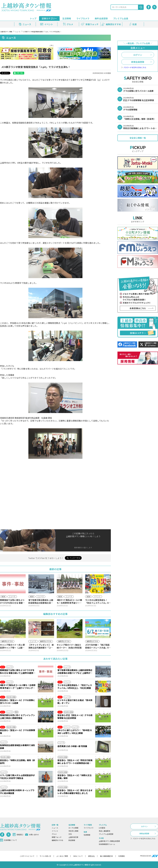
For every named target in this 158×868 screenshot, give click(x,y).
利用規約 (122, 856)
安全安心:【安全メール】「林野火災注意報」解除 (74, 777)
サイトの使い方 (45, 856)
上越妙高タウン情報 (6, 32)
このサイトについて (27, 856)
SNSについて (78, 856)
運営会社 (91, 856)
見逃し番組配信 (104, 831)
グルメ (54, 834)
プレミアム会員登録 (106, 834)
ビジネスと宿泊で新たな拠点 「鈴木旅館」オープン (75, 702)
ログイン (138, 55)
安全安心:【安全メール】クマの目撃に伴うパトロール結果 (18, 702)
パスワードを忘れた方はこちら (135, 67)
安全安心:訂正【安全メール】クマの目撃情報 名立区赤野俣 (75, 717)
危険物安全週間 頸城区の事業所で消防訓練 (17, 747)
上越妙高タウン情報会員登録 (109, 841)
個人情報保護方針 (107, 856)
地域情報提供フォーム (107, 844)
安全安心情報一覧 (138, 138)
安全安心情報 (73, 831)
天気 (70, 834)
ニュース (18, 32)
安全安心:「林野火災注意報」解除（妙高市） (18, 762)
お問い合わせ (32, 835)
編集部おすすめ (57, 840)
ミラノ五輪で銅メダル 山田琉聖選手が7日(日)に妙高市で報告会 (17, 777)
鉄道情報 (72, 840)
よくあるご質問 (62, 856)
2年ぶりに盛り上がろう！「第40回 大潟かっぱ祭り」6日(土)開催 (75, 732)
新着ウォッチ (57, 837)
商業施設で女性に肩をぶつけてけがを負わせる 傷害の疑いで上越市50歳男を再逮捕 (18, 672)
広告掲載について (8, 840)
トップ (33, 18)
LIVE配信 (102, 828)
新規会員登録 (138, 62)
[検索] (141, 7)
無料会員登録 (101, 18)
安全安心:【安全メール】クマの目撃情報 (18, 732)
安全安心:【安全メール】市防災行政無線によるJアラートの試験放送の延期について (75, 762)
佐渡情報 (87, 835)
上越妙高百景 (73, 837)
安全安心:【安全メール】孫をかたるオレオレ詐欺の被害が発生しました (75, 792)
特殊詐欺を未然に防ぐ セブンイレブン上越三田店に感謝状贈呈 (17, 717)
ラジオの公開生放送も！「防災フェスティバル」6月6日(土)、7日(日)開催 (75, 687)
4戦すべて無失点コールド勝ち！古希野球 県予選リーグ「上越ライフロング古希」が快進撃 (18, 687)
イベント (55, 831)
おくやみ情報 (73, 828)
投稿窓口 (18, 835)
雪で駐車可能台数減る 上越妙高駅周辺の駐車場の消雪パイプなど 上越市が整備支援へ (75, 672)
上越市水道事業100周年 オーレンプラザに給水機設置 (17, 792)
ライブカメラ (83, 18)
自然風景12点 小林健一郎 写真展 (72, 746)
